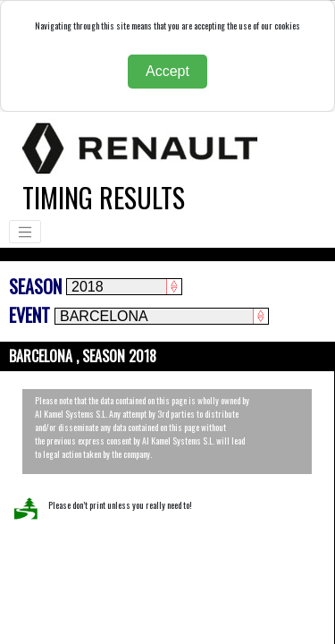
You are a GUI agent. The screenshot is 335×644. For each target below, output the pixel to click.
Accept (167, 71)
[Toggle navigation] (25, 232)
